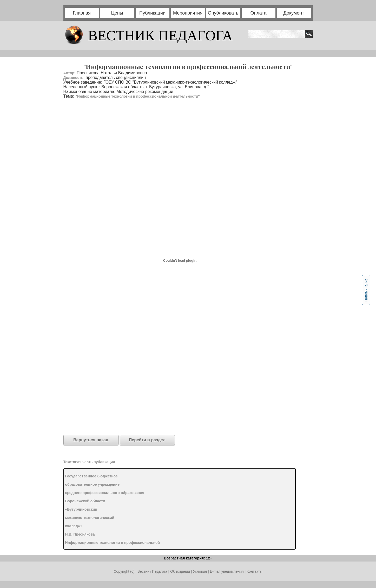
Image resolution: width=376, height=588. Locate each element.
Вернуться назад (91, 440)
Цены (117, 13)
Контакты (254, 571)
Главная (82, 13)
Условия (200, 571)
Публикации (152, 13)
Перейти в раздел (147, 440)
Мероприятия (188, 13)
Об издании (180, 571)
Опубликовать (223, 13)
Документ (294, 13)
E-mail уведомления (227, 571)
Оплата (259, 13)
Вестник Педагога (153, 571)
